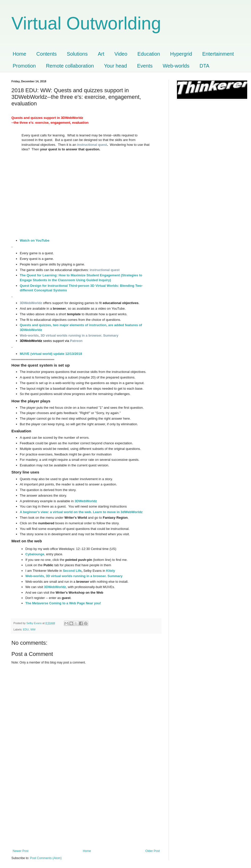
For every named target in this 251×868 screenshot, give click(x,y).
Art (101, 54)
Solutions (77, 54)
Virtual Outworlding (86, 23)
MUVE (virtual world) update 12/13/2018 (51, 354)
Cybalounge (35, 554)
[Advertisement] (86, 811)
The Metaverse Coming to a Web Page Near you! (63, 603)
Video (121, 54)
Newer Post (21, 851)
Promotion (24, 66)
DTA (204, 66)
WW (33, 629)
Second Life (72, 571)
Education (149, 54)
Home (19, 54)
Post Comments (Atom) (46, 858)
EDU (26, 629)
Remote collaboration (70, 66)
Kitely (110, 571)
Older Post (153, 851)
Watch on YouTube (35, 240)
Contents (46, 54)
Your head (115, 66)
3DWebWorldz (86, 501)
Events (145, 66)
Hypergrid (181, 54)
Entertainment (218, 54)
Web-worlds (176, 66)
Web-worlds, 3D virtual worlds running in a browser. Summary (69, 335)
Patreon (76, 341)
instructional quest (92, 145)
